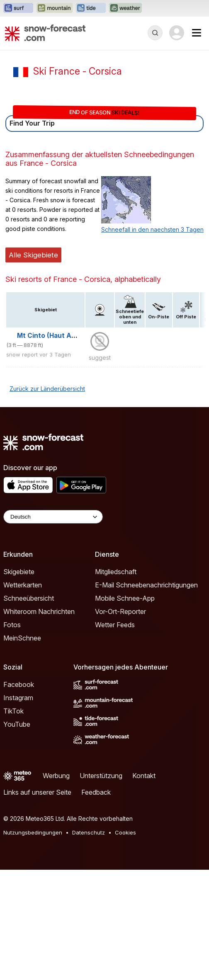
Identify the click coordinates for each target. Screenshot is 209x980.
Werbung (56, 776)
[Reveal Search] (155, 33)
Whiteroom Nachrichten (39, 611)
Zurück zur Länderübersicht (47, 389)
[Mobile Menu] (197, 33)
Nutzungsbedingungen (33, 832)
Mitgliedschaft (116, 572)
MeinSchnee (22, 638)
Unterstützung (101, 776)
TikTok (13, 711)
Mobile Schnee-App (125, 598)
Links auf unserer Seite (37, 792)
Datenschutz (89, 832)
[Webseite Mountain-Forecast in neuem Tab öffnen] (55, 8)
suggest (100, 358)
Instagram (18, 698)
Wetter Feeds (115, 625)
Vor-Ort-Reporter (120, 611)
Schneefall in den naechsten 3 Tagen (152, 229)
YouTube (17, 724)
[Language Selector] (53, 517)
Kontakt (144, 776)
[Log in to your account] (177, 33)
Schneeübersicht (29, 598)
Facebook (19, 684)
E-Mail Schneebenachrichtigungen (146, 585)
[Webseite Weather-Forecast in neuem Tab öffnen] (125, 8)
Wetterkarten (23, 585)
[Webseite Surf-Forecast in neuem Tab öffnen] (18, 8)
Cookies (125, 832)
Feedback (96, 792)
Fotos (12, 625)
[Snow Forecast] (45, 33)
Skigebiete (19, 572)
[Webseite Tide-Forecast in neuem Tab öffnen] (91, 8)
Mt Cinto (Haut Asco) (51, 336)
